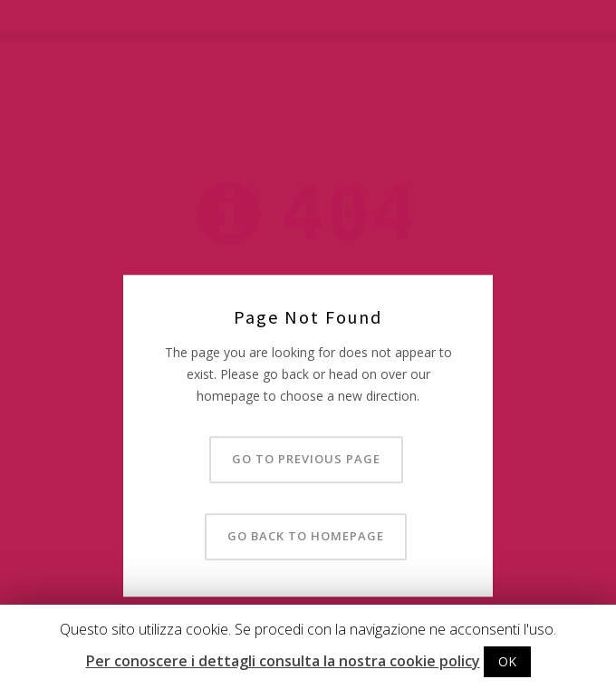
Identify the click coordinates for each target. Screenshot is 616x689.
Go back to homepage (306, 537)
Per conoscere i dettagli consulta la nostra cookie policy (283, 661)
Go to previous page (306, 460)
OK (507, 661)
